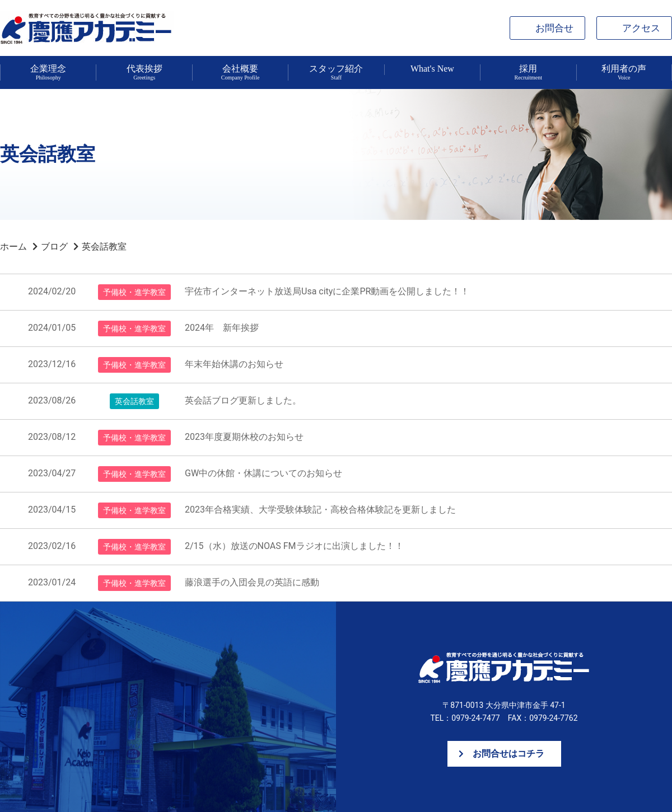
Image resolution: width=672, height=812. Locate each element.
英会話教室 (104, 247)
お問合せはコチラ (508, 754)
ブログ (54, 247)
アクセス (641, 28)
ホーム (13, 247)
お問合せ (554, 28)
